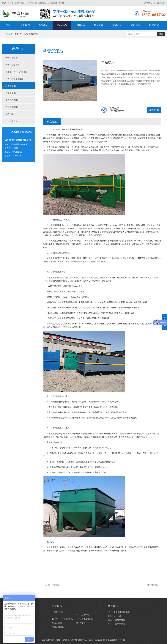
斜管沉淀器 (56, 585)
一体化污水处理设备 (15, 79)
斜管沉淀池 (33, 34)
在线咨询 (154, 110)
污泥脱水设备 (12, 121)
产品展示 (148, 3)
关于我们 (25, 25)
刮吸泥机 (10, 114)
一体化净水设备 (13, 65)
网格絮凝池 (11, 93)
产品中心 (62, 25)
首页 (9, 25)
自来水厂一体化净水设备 (17, 72)
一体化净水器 (12, 58)
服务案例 (80, 25)
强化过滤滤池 (12, 107)
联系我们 (161, 3)
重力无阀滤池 (12, 100)
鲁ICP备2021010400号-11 (114, 640)
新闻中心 (43, 25)
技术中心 (117, 25)
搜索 (161, 34)
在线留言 (136, 25)
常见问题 (99, 25)
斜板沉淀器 (155, 585)
